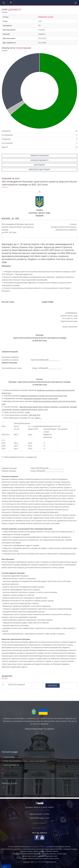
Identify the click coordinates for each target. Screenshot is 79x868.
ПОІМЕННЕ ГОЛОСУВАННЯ (40, 156)
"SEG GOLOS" (39, 862)
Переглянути (53, 685)
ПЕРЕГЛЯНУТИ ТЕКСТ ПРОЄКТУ (40, 170)
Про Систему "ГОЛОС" (39, 828)
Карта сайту (39, 742)
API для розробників (39, 823)
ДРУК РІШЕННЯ (39, 165)
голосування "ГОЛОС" (38, 847)
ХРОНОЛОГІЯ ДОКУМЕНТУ (40, 160)
